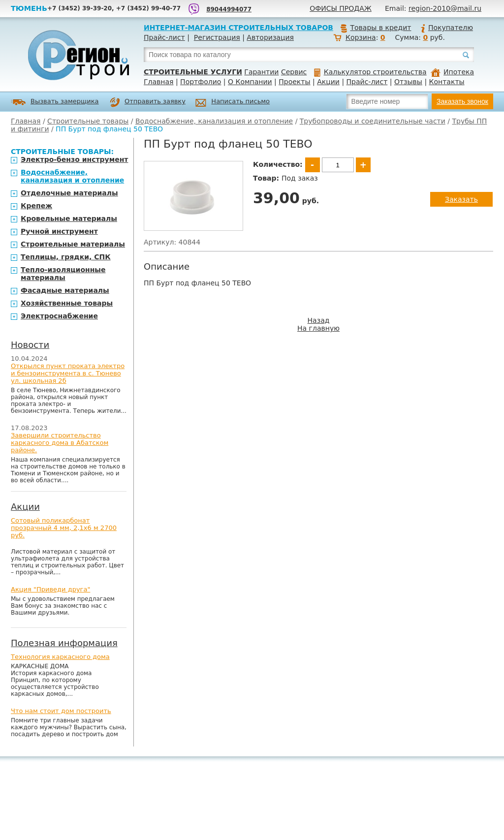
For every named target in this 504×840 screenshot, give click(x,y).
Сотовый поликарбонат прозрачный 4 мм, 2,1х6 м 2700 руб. (64, 528)
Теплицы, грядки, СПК (66, 257)
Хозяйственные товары (67, 303)
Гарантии (261, 72)
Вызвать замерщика (55, 102)
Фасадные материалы (65, 290)
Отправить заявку (148, 102)
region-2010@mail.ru (445, 8)
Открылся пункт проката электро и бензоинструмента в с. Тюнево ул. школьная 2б (68, 373)
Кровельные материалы (69, 218)
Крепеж (36, 206)
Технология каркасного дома (60, 657)
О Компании (250, 82)
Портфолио (201, 82)
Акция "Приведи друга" (50, 589)
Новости (30, 345)
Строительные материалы (73, 244)
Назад (319, 320)
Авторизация (270, 37)
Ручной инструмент (59, 231)
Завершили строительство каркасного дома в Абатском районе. (60, 443)
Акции (328, 82)
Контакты (447, 82)
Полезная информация (64, 643)
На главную (318, 328)
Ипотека (452, 72)
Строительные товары (88, 121)
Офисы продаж (341, 8)
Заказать (461, 199)
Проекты (294, 82)
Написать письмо (233, 103)
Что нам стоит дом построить (61, 711)
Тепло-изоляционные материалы (63, 274)
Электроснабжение (59, 316)
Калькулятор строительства (370, 72)
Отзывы (408, 82)
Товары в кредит (376, 28)
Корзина (361, 37)
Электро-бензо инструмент (74, 159)
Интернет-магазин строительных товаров (238, 28)
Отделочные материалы (69, 193)
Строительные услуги (193, 72)
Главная (158, 82)
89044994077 (229, 9)
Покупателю (446, 28)
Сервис (294, 72)
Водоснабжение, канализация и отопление (214, 121)
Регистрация (217, 37)
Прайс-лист (164, 37)
